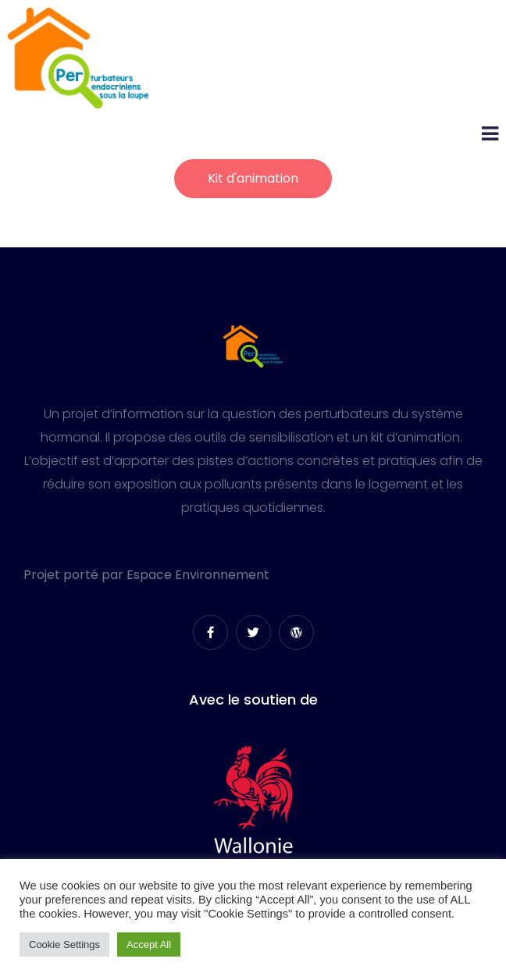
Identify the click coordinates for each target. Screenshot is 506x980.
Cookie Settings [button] (64, 944)
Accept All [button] (149, 944)
